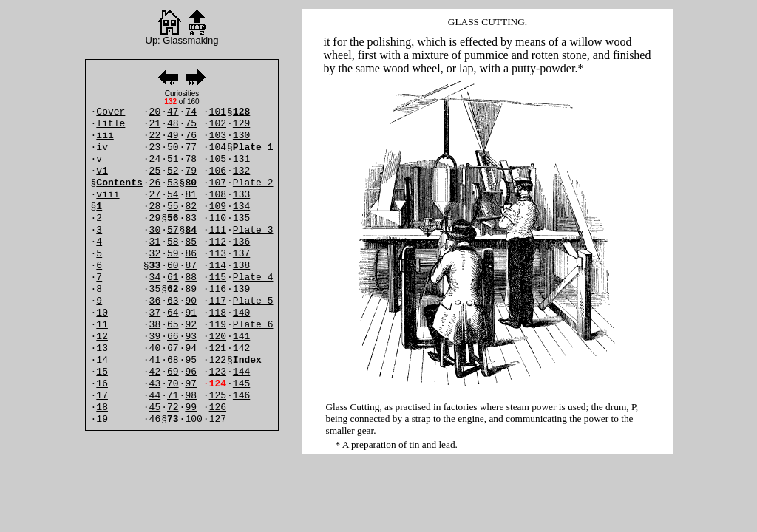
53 (173, 183)
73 (173, 419)
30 (155, 230)
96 (191, 372)
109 (218, 207)
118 (218, 313)
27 (155, 195)
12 (102, 337)
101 (218, 112)
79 (191, 171)
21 (155, 124)
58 (173, 242)
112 (218, 242)
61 (173, 277)
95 (191, 360)
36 (155, 301)
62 (173, 289)
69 (173, 372)
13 (102, 348)
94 (191, 348)
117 (218, 301)
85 (191, 242)
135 (241, 218)
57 (173, 230)
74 (191, 112)
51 (173, 159)
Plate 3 (253, 230)
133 (241, 195)
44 (155, 396)
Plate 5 (253, 301)
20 (155, 112)
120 (218, 337)
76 (191, 136)
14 (102, 360)
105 (218, 159)
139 (241, 289)
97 (191, 384)
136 (241, 242)
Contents (119, 183)
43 (155, 384)
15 (102, 372)
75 (191, 124)
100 (193, 419)
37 (155, 313)
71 (173, 396)
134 (241, 207)
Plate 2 (253, 183)
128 (241, 112)
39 (155, 337)
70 (173, 384)
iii (105, 136)
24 (155, 159)
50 (173, 147)
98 (191, 396)
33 (155, 266)
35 (155, 289)
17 (102, 396)
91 (191, 313)
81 (191, 195)
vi (102, 171)
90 (191, 301)
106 (218, 171)
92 (191, 325)
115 (218, 277)
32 (155, 254)
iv (102, 147)
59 (173, 254)
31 (155, 242)
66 (173, 337)
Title (111, 124)
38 (155, 325)
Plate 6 (253, 325)
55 (173, 207)
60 (173, 266)
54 (173, 195)
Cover (111, 112)
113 (218, 254)
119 (218, 325)
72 (173, 407)
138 (241, 266)
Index (247, 360)
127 (218, 419)
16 (102, 384)
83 (191, 218)
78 (191, 159)
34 (155, 277)
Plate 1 (253, 147)
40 (155, 348)
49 (173, 136)
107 (218, 183)
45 (155, 407)
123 (218, 372)
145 (241, 384)
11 (102, 325)
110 (218, 218)
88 (191, 277)
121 (218, 348)
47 (173, 112)
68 (173, 360)
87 (191, 266)
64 (173, 313)
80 (191, 183)
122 (218, 360)
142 (241, 348)
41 (155, 360)
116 (218, 289)
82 (191, 207)
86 (191, 254)
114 (218, 266)
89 (191, 289)
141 (241, 337)
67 (173, 348)
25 (155, 171)
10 (102, 313)
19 (102, 419)
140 (241, 313)
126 (218, 407)
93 (191, 337)
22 (155, 136)
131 (241, 159)
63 (173, 301)
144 (241, 372)
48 (173, 124)
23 (155, 147)
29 (155, 218)
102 (218, 124)
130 (241, 136)
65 (173, 325)
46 (155, 419)
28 (155, 207)
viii (108, 195)
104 (218, 147)
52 (173, 171)
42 (155, 372)
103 (218, 136)
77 (191, 147)
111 (218, 230)
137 (241, 254)
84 (191, 230)
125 (218, 396)
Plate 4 (253, 277)
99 (191, 407)
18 (102, 407)
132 (241, 171)
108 (218, 195)
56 (173, 218)
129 (241, 124)
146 (241, 396)
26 (155, 183)
